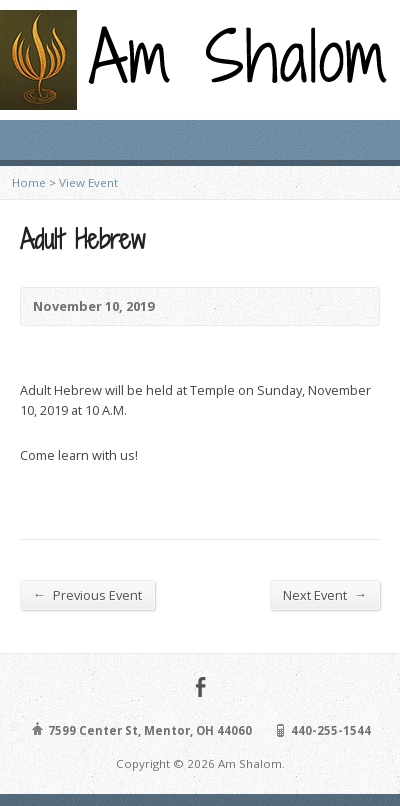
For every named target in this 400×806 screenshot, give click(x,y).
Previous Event (87, 594)
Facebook (200, 686)
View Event (88, 182)
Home (29, 182)
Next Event (325, 594)
